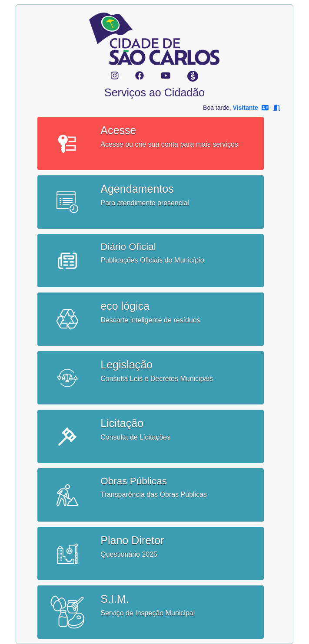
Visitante (246, 108)
